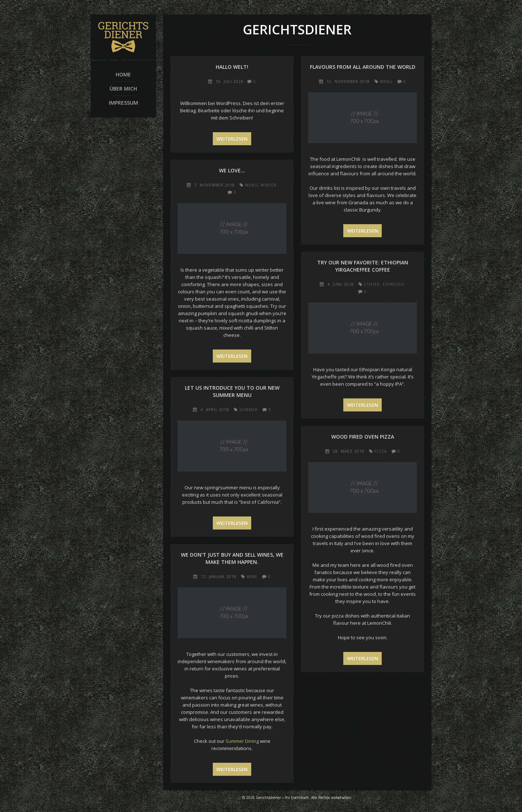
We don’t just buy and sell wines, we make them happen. (232, 558)
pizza (381, 451)
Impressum (123, 103)
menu (386, 81)
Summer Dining (242, 741)
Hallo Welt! (232, 67)
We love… (232, 170)
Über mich (123, 89)
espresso (394, 284)
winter (269, 185)
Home (123, 74)
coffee (372, 284)
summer (248, 410)
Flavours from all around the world (363, 67)
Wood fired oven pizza (363, 437)
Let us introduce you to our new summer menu (232, 391)
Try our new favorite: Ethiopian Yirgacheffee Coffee (363, 266)
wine (252, 577)
